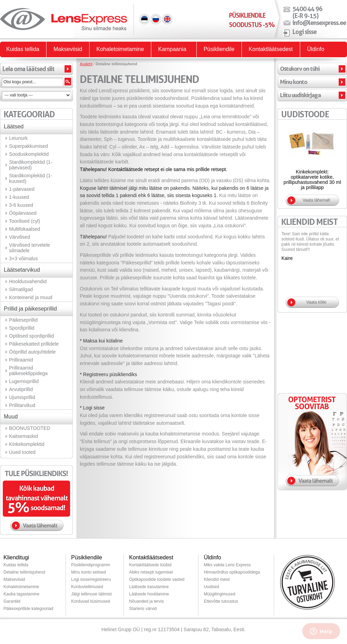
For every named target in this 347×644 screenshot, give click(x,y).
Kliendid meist (217, 579)
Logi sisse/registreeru (91, 579)
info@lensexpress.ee (319, 23)
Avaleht (86, 64)
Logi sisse (304, 32)
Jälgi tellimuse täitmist (91, 594)
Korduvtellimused (87, 587)
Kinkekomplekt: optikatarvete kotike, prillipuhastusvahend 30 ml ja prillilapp (312, 180)
